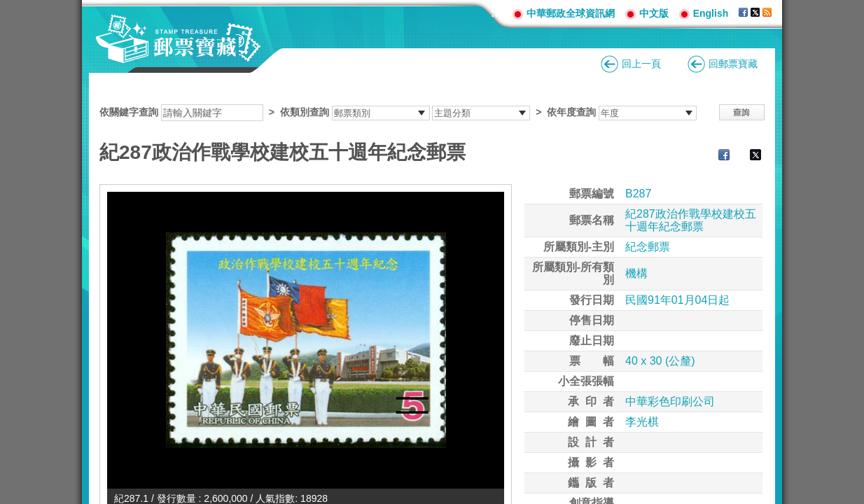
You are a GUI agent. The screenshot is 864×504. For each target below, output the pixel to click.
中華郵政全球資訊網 (571, 13)
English (711, 13)
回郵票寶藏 (733, 64)
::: (496, 13)
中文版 (654, 13)
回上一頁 (641, 64)
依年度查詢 (571, 112)
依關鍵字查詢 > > (398, 112)
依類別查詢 (305, 112)
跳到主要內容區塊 (7, 7)
